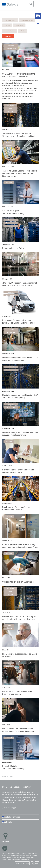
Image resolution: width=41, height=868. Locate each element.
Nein (37, 864)
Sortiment (8, 36)
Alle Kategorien (10, 20)
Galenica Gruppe (10, 808)
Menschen (19, 26)
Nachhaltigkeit (10, 31)
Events (7, 26)
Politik (23, 31)
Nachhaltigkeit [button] (10, 105)
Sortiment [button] (11, 46)
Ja (32, 864)
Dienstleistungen (27, 20)
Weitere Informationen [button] (22, 864)
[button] (36, 4)
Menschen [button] (9, 146)
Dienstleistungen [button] (11, 49)
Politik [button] (10, 108)
